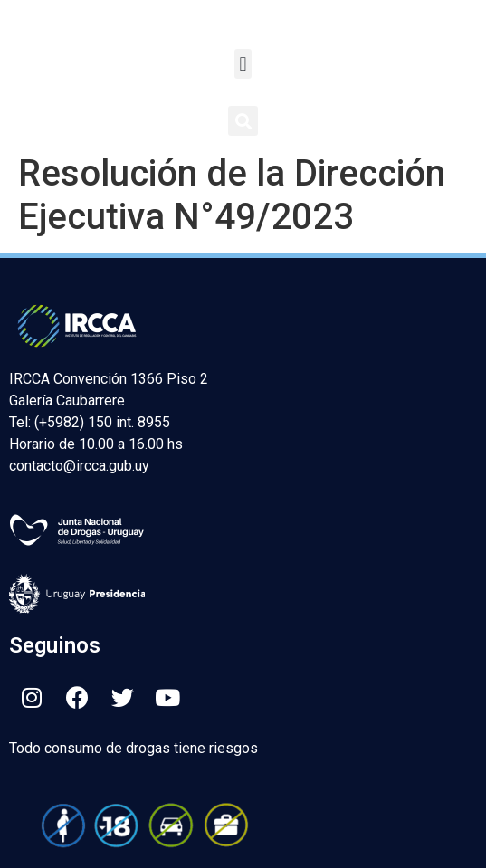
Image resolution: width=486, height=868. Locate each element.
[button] (243, 64)
